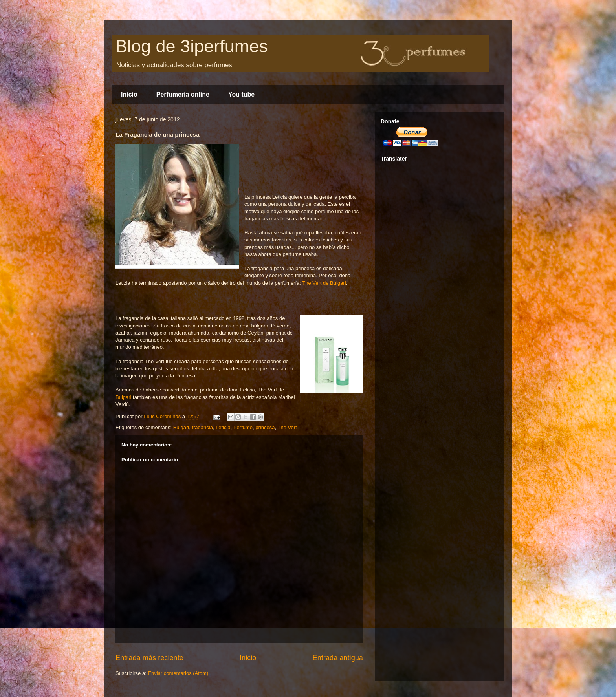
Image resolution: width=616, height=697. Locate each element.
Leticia (223, 427)
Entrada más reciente (149, 658)
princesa (265, 427)
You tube (241, 94)
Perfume (243, 427)
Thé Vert (287, 427)
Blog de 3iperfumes (192, 46)
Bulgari (123, 397)
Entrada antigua (338, 658)
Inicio (129, 94)
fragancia (202, 427)
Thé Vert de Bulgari (324, 283)
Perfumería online (183, 94)
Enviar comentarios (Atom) (178, 673)
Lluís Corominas (163, 416)
